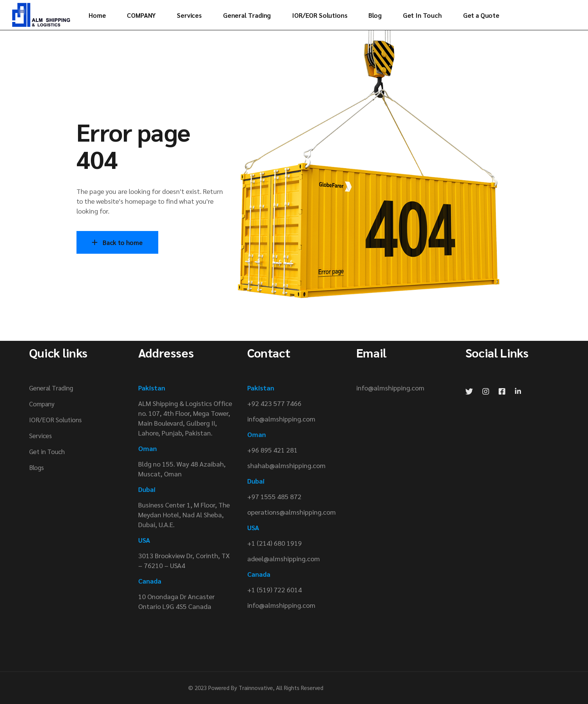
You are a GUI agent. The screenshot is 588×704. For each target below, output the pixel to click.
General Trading (51, 388)
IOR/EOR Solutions (55, 420)
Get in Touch (47, 451)
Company (42, 404)
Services (41, 436)
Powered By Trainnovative (241, 688)
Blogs (37, 467)
